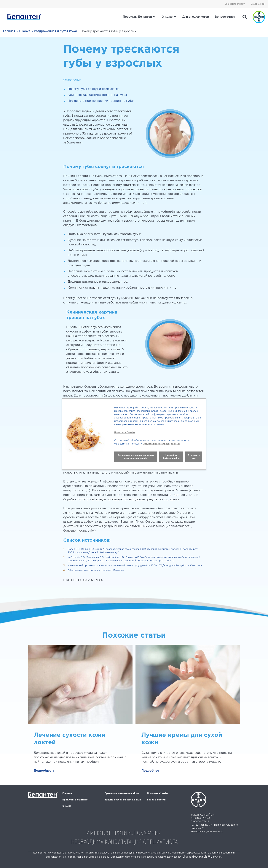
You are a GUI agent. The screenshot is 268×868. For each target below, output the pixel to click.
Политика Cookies (158, 793)
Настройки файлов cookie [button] (171, 457)
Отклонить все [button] (194, 457)
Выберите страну (235, 4)
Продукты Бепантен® (75, 800)
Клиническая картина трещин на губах (97, 95)
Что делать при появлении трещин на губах (101, 101)
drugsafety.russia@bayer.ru (202, 857)
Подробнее (43, 771)
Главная (9, 31)
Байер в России (156, 800)
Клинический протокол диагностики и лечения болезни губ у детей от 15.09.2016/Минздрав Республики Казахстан (135, 566)
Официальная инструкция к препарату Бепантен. (96, 570)
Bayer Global (258, 4)
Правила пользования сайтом (122, 793)
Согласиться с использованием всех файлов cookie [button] (136, 457)
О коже (24, 31)
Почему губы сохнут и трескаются (94, 89)
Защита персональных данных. (162, 443)
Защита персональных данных (123, 800)
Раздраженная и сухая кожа (55, 31)
